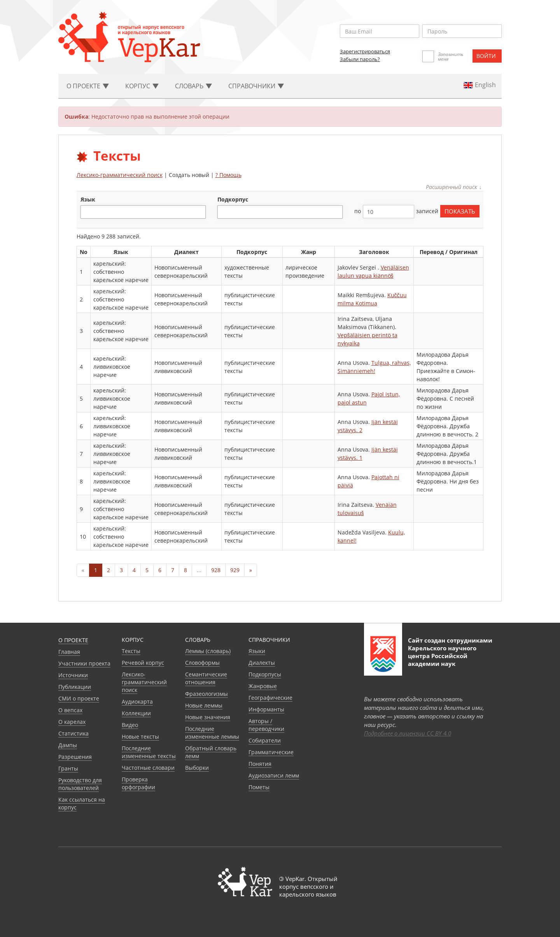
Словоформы (202, 663)
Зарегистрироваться (365, 51)
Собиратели (265, 740)
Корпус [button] (142, 86)
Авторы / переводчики (266, 725)
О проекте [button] (88, 86)
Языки (257, 651)
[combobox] (143, 212)
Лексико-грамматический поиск (120, 175)
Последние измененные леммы (212, 733)
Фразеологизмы (206, 694)
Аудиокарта (137, 701)
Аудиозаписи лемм (274, 775)
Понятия (260, 764)
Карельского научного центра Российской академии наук (442, 656)
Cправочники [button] (256, 86)
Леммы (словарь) (208, 651)
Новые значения (208, 717)
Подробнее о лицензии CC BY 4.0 (408, 733)
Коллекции (136, 713)
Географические (270, 698)
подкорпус (233, 199)
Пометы (259, 787)
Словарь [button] (193, 86)
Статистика (73, 733)
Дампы (68, 745)
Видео (130, 725)
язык (88, 199)
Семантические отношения (206, 678)
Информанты (266, 709)
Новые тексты (140, 736)
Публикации (75, 687)
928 (216, 570)
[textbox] (87, 212)
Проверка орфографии (138, 783)
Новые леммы (204, 705)
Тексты (131, 651)
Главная (69, 652)
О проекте (73, 640)
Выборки (197, 768)
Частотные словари (148, 768)
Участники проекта (84, 663)
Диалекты (262, 663)
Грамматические (271, 752)
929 (235, 570)
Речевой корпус (143, 663)
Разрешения (75, 757)
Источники (73, 675)
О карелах (72, 722)
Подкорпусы (265, 674)
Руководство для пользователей (80, 784)
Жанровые (263, 686)
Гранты (68, 768)
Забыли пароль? (360, 59)
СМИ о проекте (79, 698)
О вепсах (70, 710)
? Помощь (228, 175)
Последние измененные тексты (149, 752)
